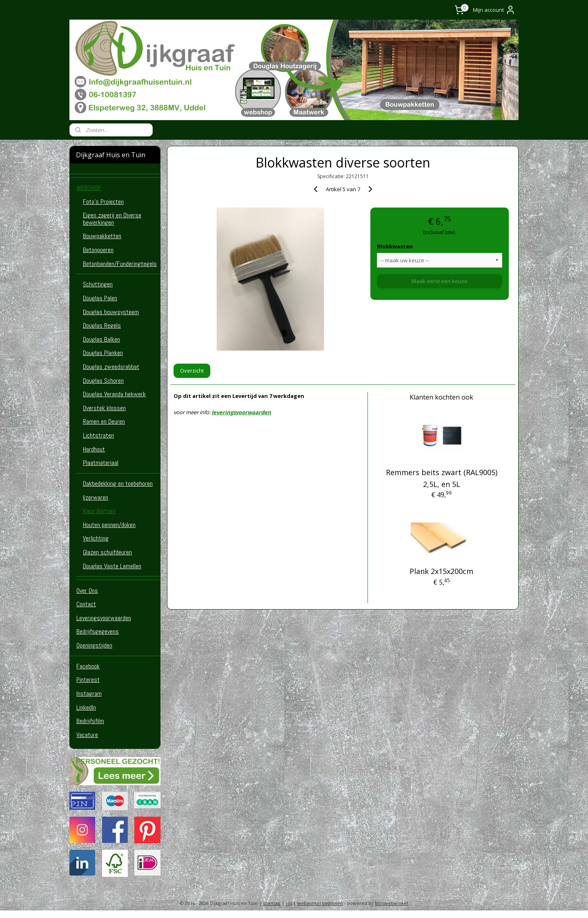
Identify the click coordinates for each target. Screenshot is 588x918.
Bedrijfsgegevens (98, 631)
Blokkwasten (395, 246)
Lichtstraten (98, 435)
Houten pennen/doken (109, 525)
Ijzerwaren (96, 497)
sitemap (272, 903)
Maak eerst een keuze (440, 281)
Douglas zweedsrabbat (111, 367)
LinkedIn (86, 707)
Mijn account (494, 10)
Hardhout (94, 449)
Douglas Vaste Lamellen (112, 566)
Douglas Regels (102, 325)
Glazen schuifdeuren (107, 552)
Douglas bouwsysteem (111, 312)
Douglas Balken (101, 339)
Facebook (88, 666)
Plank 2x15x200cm (442, 571)
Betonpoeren (98, 250)
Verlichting (96, 538)
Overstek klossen (104, 408)
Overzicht (192, 371)
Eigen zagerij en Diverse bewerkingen (112, 219)
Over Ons (87, 591)
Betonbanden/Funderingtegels (120, 264)
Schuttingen (98, 284)
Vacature (87, 735)
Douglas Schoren (103, 381)
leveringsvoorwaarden (241, 412)
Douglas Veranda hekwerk (114, 394)
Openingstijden (94, 645)
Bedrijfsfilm (90, 721)
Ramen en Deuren (104, 421)
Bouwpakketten (102, 236)
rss (289, 903)
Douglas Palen (100, 298)
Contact (86, 604)
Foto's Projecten (103, 202)
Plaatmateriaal (101, 463)
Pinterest (88, 680)
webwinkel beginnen (320, 903)
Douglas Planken (103, 353)
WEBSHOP (89, 188)
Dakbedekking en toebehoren (118, 484)
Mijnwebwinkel (391, 903)
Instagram (89, 694)
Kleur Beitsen (99, 511)
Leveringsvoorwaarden (104, 618)
